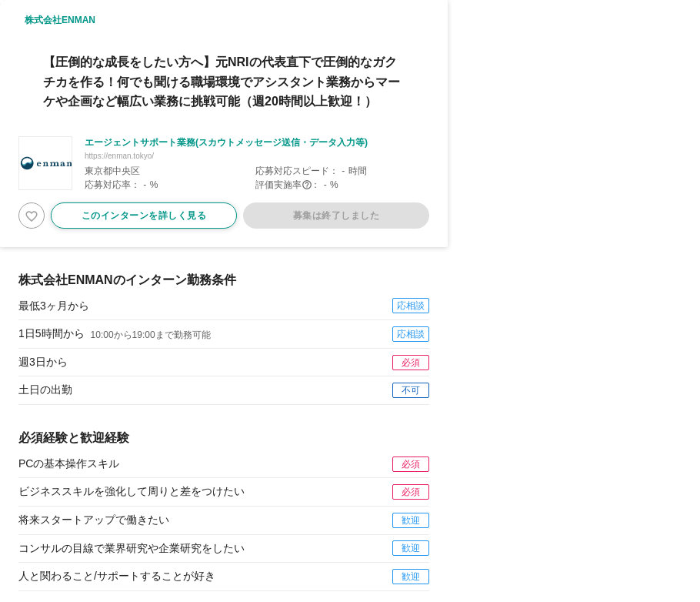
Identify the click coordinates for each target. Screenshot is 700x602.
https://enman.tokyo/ (119, 156)
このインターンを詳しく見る (144, 216)
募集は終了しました (337, 216)
